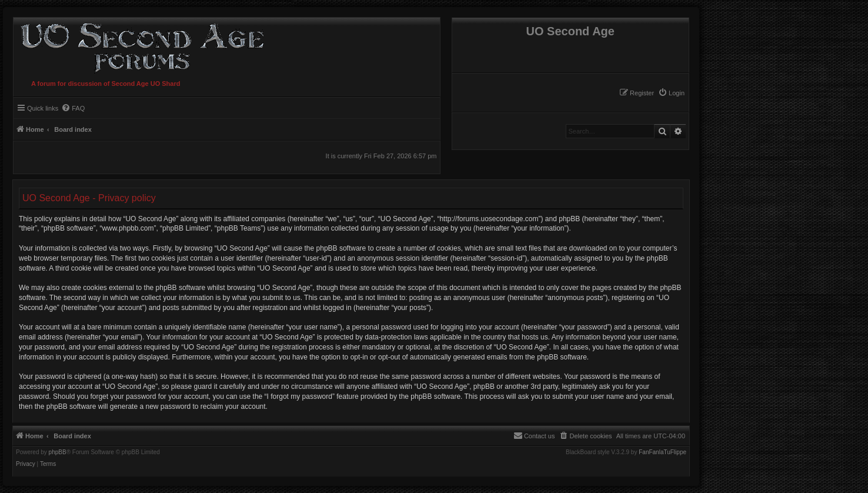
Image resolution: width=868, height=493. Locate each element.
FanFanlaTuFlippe (662, 452)
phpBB (58, 452)
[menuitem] (671, 93)
